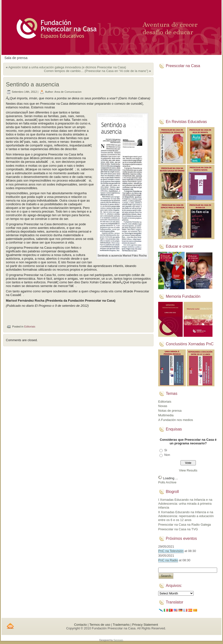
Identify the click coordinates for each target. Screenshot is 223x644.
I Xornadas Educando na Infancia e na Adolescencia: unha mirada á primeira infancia (185, 504)
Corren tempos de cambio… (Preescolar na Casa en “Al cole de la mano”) (96, 71)
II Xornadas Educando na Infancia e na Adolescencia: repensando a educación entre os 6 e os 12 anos (186, 516)
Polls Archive (167, 482)
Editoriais (30, 327)
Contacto (80, 625)
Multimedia (166, 415)
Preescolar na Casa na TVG (178, 529)
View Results (188, 470)
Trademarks (121, 625)
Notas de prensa (170, 411)
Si (166, 450)
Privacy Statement (145, 625)
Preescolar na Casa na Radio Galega (184, 525)
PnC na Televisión (171, 551)
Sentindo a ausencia (33, 84)
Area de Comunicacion (68, 92)
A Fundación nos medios (176, 420)
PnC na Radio (168, 560)
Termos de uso (100, 625)
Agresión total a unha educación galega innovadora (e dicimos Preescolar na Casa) (67, 67)
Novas (163, 406)
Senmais (118, 640)
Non (167, 455)
